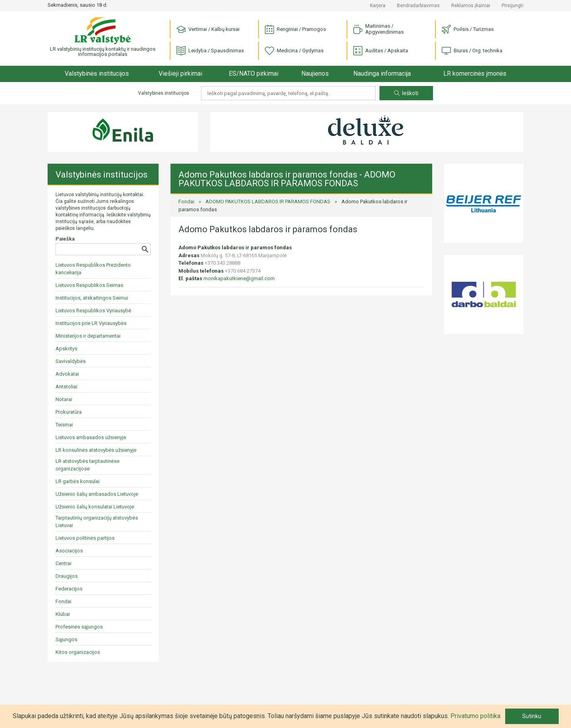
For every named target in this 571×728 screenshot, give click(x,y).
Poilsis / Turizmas (468, 30)
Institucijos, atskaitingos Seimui (92, 298)
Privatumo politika (475, 716)
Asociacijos (69, 551)
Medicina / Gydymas (294, 51)
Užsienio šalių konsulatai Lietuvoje (95, 507)
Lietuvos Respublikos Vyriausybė (93, 310)
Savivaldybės (71, 361)
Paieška (65, 239)
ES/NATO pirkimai (254, 74)
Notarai (64, 399)
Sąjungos (66, 639)
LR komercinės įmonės (475, 74)
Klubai (63, 614)
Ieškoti (406, 93)
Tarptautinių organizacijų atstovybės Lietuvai (97, 522)
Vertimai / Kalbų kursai (208, 30)
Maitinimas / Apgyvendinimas (378, 29)
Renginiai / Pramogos (295, 30)
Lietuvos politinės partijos (85, 538)
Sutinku (532, 716)
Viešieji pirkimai (180, 74)
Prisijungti (513, 6)
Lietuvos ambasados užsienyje (91, 437)
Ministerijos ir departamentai (88, 336)
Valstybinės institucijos (97, 74)
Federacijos (69, 589)
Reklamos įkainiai (471, 6)
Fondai (63, 601)
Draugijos (67, 576)
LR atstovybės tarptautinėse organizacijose (87, 465)
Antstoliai (66, 387)
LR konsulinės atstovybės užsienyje (96, 450)
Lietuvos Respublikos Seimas (89, 285)
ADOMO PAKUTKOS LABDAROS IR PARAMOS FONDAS (268, 202)
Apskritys (66, 349)
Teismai (64, 425)
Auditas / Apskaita (381, 51)
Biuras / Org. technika (472, 51)
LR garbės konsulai (78, 481)
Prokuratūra (69, 412)
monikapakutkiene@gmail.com (239, 278)
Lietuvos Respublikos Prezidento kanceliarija (93, 269)
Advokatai (67, 374)
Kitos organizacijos (78, 652)
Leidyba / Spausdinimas (210, 51)
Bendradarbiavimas (418, 6)
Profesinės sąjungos (79, 627)
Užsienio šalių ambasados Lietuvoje (97, 494)
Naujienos (315, 74)
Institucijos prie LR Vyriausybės (91, 323)
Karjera (378, 6)
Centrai (63, 563)
